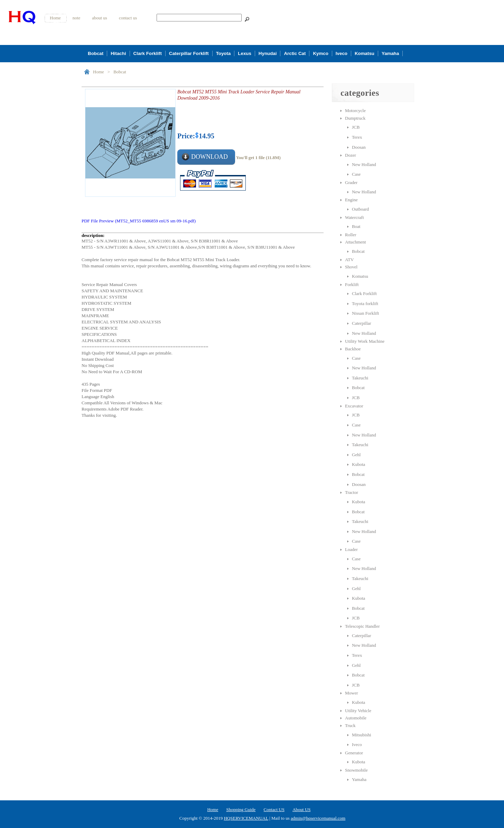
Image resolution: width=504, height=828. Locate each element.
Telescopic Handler (362, 626)
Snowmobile (356, 770)
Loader (351, 549)
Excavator (354, 406)
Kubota (358, 464)
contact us (128, 18)
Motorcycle (355, 111)
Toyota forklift (365, 303)
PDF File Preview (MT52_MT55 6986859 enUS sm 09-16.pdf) (139, 221)
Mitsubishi (362, 735)
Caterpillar (362, 323)
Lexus (245, 53)
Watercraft (354, 217)
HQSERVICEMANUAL (246, 818)
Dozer (351, 155)
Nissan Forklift (365, 313)
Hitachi (118, 53)
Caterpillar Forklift (189, 53)
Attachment (356, 242)
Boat (356, 226)
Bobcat (96, 53)
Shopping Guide (241, 809)
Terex (357, 137)
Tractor (352, 492)
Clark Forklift (148, 53)
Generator (354, 753)
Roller (351, 235)
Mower (352, 693)
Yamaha (390, 53)
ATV (349, 260)
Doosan (359, 147)
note (76, 18)
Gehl (356, 455)
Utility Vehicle (358, 711)
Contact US (274, 809)
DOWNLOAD (209, 157)
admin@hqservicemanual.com (318, 818)
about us (100, 18)
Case (356, 174)
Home (55, 18)
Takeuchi (360, 378)
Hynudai (268, 53)
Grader (351, 182)
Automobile (356, 718)
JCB (356, 127)
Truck (350, 725)
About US (301, 809)
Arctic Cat (295, 53)
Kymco (320, 53)
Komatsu (365, 53)
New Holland (364, 164)
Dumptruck (355, 118)
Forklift (352, 284)
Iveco (342, 53)
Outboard (360, 209)
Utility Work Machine (365, 341)
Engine (351, 200)
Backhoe (353, 349)
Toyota (223, 53)
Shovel (351, 267)
